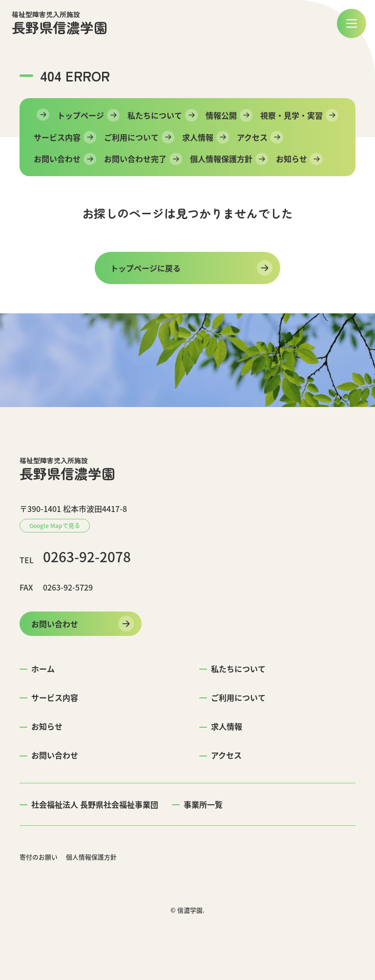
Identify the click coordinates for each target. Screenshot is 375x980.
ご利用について (131, 137)
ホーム (43, 669)
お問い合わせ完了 (135, 159)
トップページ (81, 115)
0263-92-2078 (87, 557)
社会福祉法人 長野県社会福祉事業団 (95, 804)
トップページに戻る (146, 268)
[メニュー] (352, 23)
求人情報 (198, 137)
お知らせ (292, 159)
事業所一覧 (203, 804)
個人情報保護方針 (221, 159)
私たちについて (155, 115)
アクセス (252, 137)
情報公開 (221, 115)
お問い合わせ (57, 159)
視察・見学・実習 (292, 115)
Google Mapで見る (55, 526)
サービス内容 (57, 137)
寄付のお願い (39, 857)
